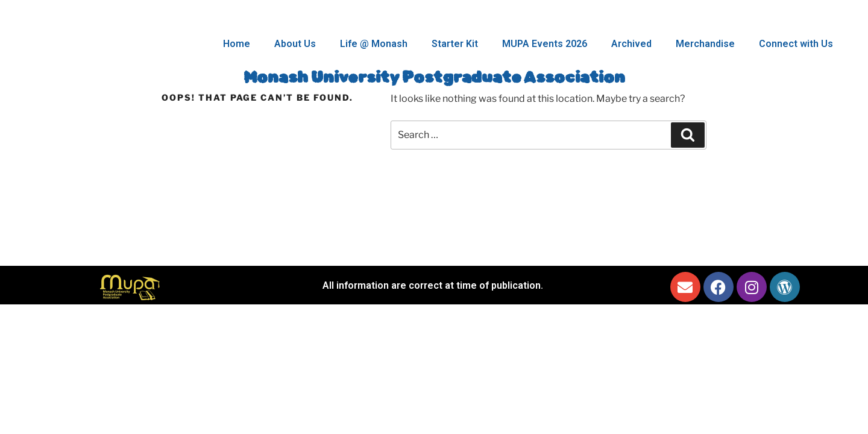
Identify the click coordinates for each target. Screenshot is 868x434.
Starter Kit (455, 44)
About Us (295, 44)
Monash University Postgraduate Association (434, 77)
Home (237, 44)
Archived (631, 44)
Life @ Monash (374, 44)
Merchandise (705, 44)
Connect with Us (796, 44)
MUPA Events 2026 (545, 44)
